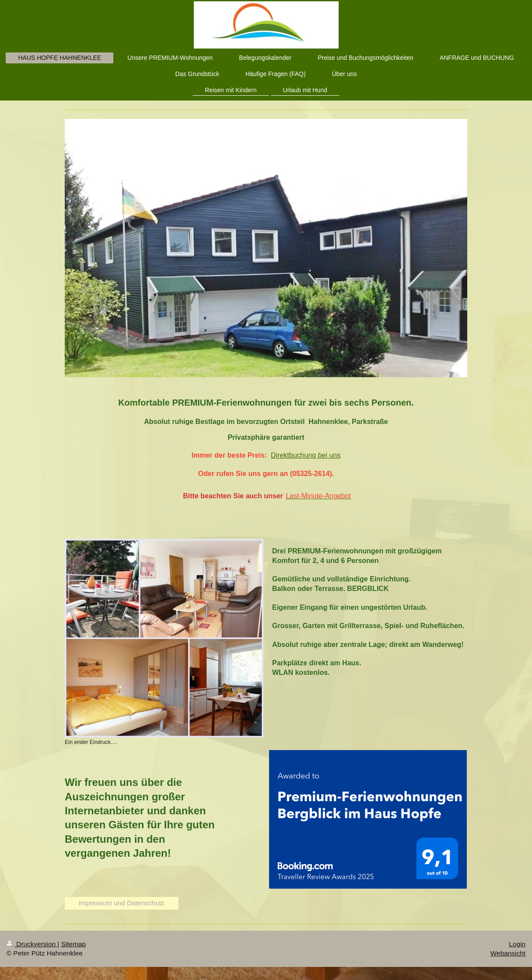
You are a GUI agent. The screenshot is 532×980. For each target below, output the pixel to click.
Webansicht (508, 953)
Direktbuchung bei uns (306, 455)
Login (517, 944)
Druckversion (32, 944)
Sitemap (73, 944)
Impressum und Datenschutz (122, 903)
